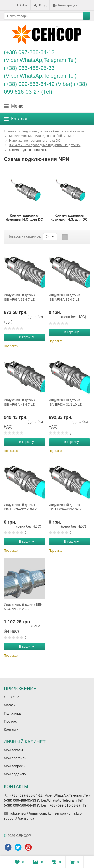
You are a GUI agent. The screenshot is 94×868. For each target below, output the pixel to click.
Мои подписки (15, 774)
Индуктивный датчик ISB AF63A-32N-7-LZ (64, 297)
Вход (40, 5)
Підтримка (12, 713)
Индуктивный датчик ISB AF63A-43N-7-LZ (19, 402)
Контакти (11, 729)
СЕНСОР (11, 697)
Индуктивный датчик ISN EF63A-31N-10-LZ (65, 402)
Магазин (11, 705)
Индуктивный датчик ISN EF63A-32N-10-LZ (20, 507)
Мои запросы (15, 766)
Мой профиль (15, 758)
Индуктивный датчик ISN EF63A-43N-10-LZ (65, 507)
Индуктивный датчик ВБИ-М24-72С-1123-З (24, 607)
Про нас (10, 721)
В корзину (24, 337)
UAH (22, 5)
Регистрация (65, 5)
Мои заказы (13, 750)
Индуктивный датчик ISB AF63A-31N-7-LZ (19, 297)
